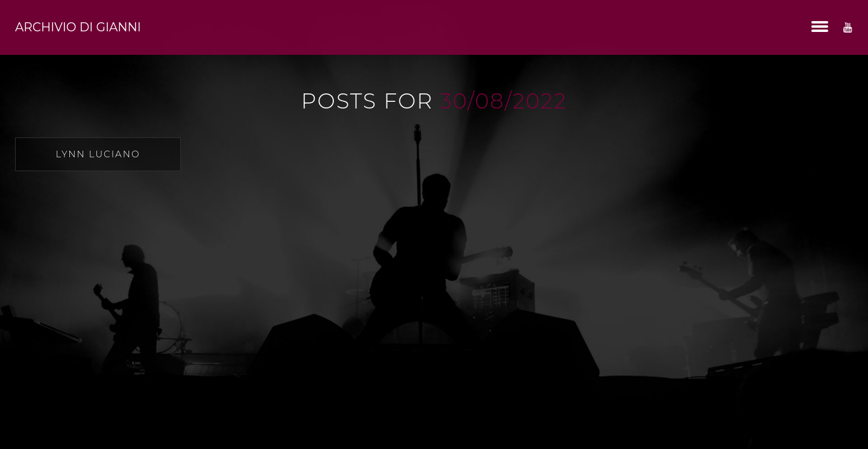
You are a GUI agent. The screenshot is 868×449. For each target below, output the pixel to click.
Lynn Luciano (98, 154)
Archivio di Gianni (78, 27)
